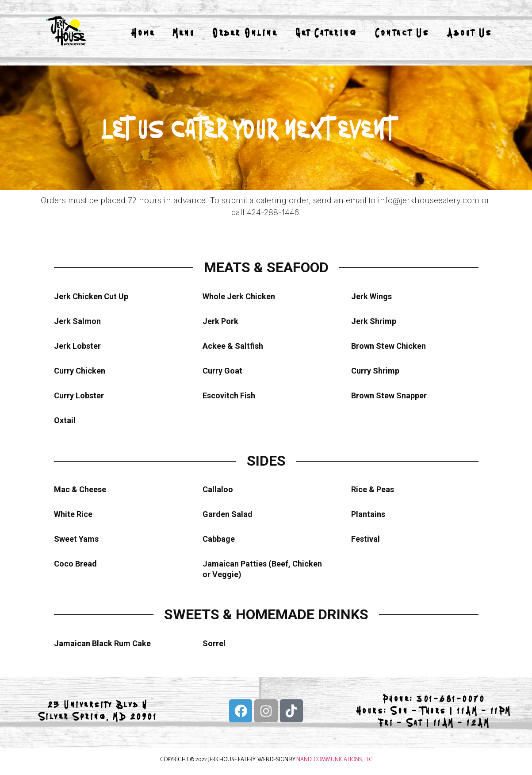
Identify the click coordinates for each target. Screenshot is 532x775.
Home (143, 33)
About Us (470, 33)
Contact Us (402, 33)
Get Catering (326, 33)
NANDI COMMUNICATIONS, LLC (334, 760)
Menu (184, 33)
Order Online (245, 33)
